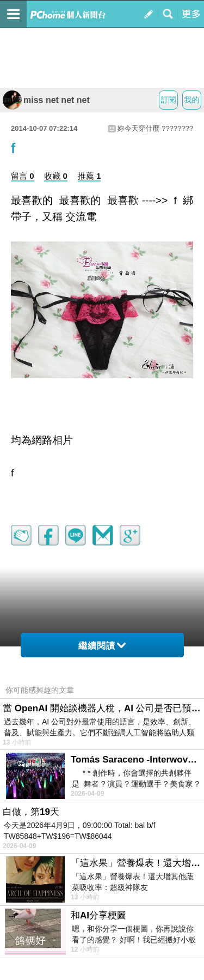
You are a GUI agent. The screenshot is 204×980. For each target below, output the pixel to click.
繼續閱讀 (102, 646)
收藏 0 (56, 176)
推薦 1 (89, 176)
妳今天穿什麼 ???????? (155, 128)
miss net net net (46, 100)
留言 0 (23, 176)
